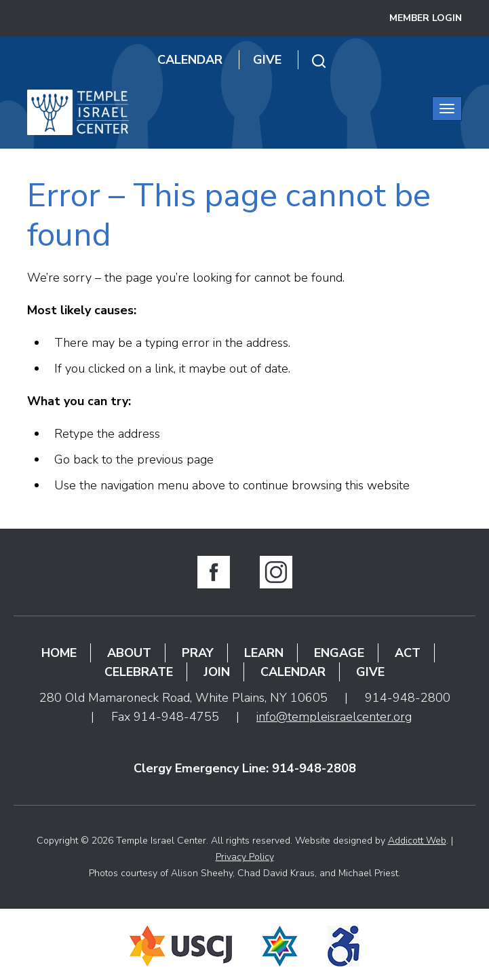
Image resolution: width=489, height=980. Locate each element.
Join (217, 672)
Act (408, 653)
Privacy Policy (245, 857)
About (129, 653)
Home (59, 653)
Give (267, 60)
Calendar (190, 60)
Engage (339, 653)
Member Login (426, 18)
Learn (264, 653)
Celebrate (139, 672)
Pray (198, 653)
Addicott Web (417, 841)
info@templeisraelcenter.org (334, 717)
